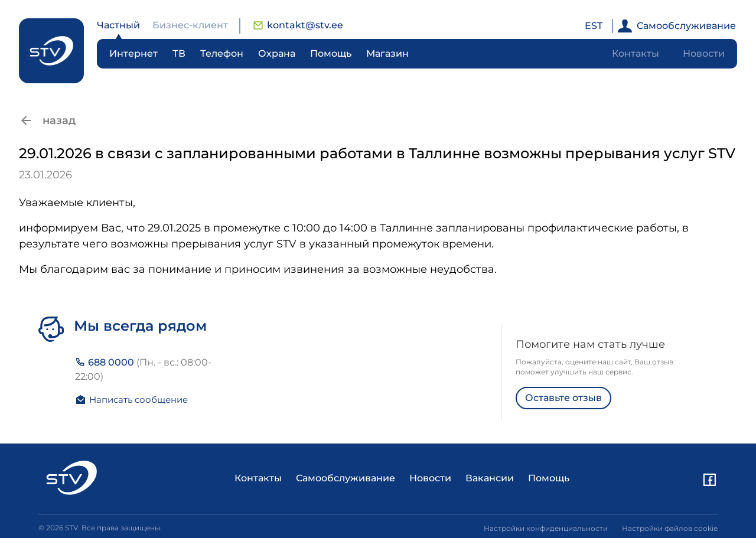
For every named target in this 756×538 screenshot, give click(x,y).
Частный (118, 25)
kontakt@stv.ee (298, 25)
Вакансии (490, 478)
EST (594, 26)
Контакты (636, 53)
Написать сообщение (131, 400)
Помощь (331, 53)
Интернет (133, 53)
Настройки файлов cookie (670, 528)
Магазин (387, 53)
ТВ (179, 53)
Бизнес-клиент (190, 25)
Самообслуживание (677, 26)
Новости (704, 53)
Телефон (222, 53)
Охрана (277, 53)
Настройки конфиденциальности (546, 528)
